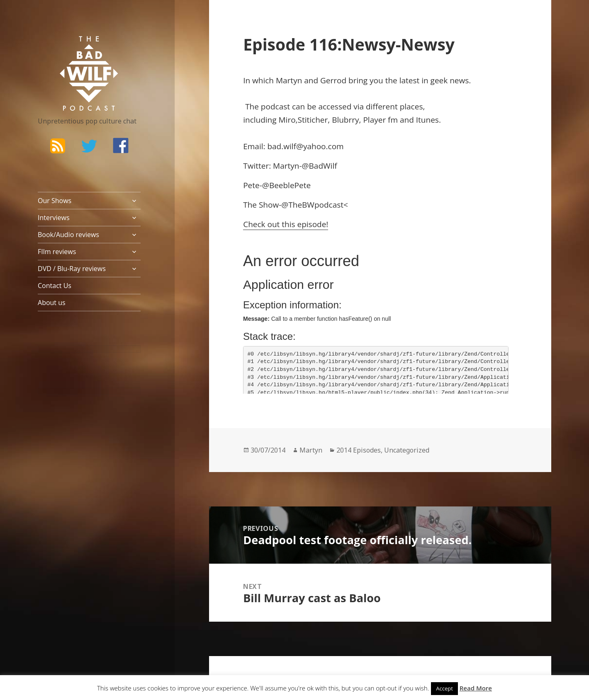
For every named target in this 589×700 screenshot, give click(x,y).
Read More (476, 688)
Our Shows (55, 201)
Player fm (381, 120)
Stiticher (313, 120)
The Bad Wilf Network (73, 48)
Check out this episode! (286, 224)
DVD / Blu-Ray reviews (72, 269)
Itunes (427, 120)
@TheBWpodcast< (315, 205)
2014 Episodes (359, 450)
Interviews (54, 218)
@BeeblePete (286, 185)
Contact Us (55, 286)
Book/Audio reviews (68, 235)
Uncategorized (407, 450)
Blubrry (345, 120)
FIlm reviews (57, 252)
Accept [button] (444, 688)
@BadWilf (320, 166)
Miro (287, 120)
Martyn (311, 450)
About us (52, 303)
